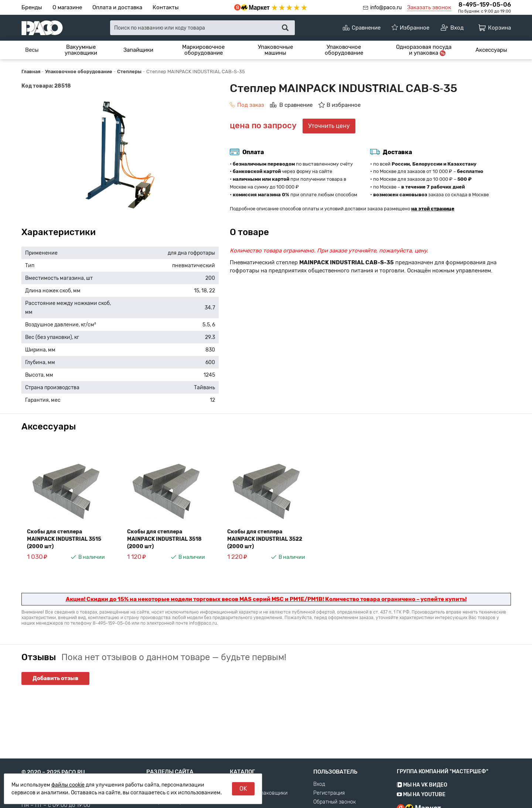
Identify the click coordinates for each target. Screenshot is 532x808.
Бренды (32, 7)
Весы (32, 50)
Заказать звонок (429, 7)
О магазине (67, 7)
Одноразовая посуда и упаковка (424, 50)
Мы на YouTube (421, 805)
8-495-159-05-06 (485, 5)
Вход (319, 795)
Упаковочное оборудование (344, 50)
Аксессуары (491, 50)
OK (243, 789)
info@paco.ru (386, 8)
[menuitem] (32, 50)
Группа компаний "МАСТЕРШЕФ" (443, 782)
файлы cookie (68, 785)
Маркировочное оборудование (203, 50)
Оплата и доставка (117, 7)
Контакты (166, 7)
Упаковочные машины (275, 50)
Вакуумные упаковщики (81, 50)
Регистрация (329, 804)
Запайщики (138, 50)
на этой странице (433, 209)
